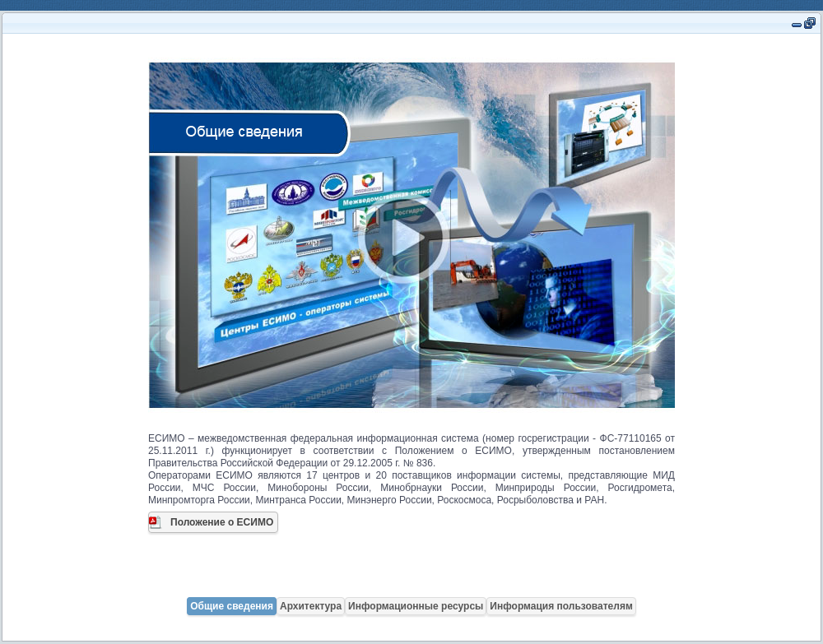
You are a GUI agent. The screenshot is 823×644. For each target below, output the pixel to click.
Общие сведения (232, 606)
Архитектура (311, 606)
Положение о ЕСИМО (222, 522)
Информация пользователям (561, 606)
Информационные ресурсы (416, 606)
